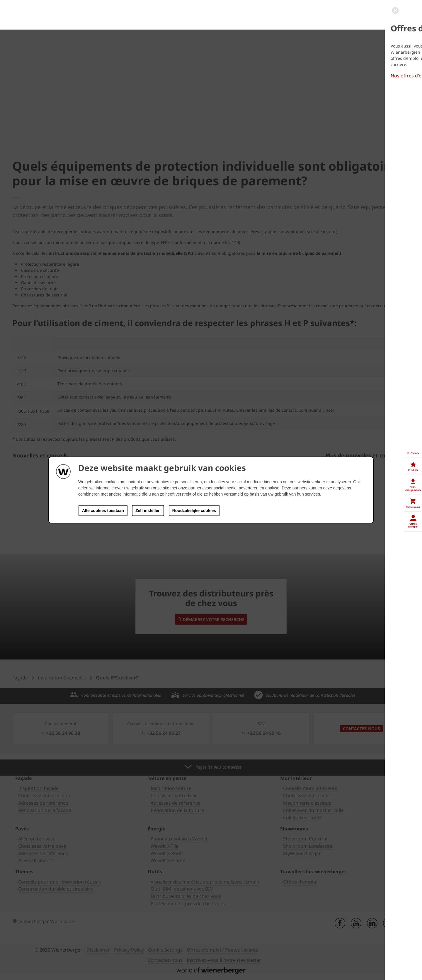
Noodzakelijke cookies (194, 511)
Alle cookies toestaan (103, 511)
